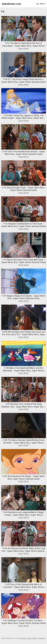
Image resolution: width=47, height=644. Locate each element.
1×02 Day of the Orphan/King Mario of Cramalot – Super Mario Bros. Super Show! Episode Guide (24, 587)
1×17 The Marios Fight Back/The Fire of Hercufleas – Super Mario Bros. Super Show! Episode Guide (24, 46)
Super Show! (23, 48)
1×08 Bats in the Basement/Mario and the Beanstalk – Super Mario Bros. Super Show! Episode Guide (23, 371)
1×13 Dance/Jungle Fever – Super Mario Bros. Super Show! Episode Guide (23, 189)
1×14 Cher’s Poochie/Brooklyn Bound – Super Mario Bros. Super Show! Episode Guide (23, 153)
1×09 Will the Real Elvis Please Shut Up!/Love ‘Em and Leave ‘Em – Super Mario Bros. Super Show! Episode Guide (23, 334)
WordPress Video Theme (28, 638)
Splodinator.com (12, 4)
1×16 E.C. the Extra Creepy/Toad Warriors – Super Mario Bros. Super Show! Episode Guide (24, 81)
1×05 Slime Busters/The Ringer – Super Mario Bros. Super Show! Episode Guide (23, 477)
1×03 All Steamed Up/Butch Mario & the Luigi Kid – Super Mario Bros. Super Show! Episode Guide (24, 551)
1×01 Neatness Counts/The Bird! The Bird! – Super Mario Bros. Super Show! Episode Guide (24, 622)
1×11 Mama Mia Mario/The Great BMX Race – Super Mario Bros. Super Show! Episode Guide (24, 261)
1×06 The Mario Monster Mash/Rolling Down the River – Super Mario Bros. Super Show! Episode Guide (24, 443)
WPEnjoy (42, 638)
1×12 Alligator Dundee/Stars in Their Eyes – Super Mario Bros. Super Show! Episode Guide (24, 225)
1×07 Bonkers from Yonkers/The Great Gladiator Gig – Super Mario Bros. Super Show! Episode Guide (23, 407)
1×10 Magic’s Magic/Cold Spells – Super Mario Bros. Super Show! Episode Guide (24, 297)
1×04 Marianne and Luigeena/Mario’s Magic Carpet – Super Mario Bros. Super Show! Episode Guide (23, 515)
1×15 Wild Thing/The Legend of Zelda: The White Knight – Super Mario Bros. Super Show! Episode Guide (23, 118)
